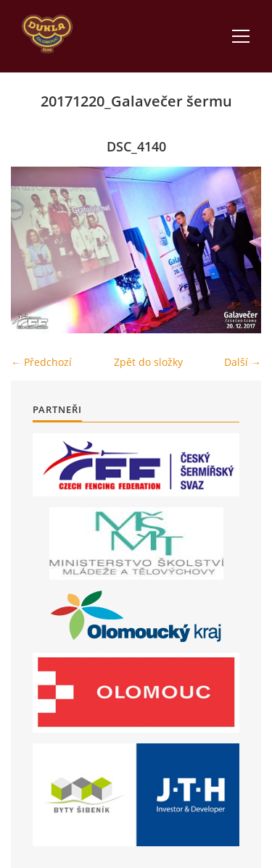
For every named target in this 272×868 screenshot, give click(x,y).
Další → (243, 362)
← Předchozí (41, 362)
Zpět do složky (148, 362)
